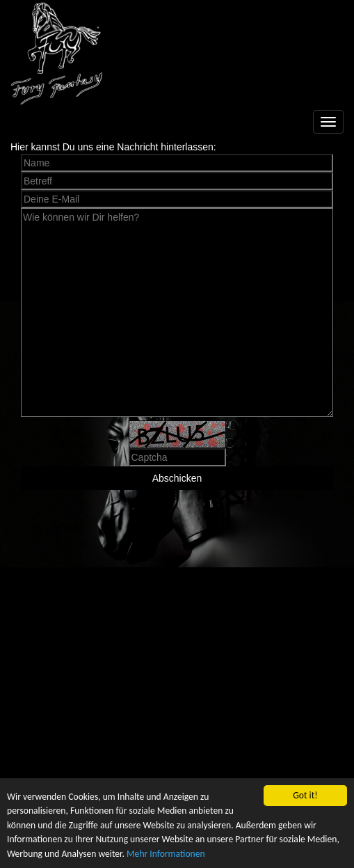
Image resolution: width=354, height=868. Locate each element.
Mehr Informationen (166, 854)
